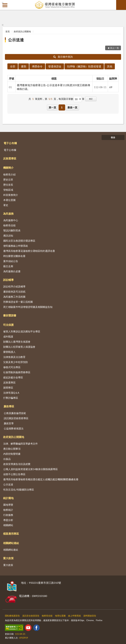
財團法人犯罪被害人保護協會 (19, 347)
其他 (110, 66)
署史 (6, 205)
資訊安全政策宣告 (31, 616)
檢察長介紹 (9, 174)
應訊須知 (8, 236)
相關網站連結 (11, 543)
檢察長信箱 (9, 225)
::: (3, 2)
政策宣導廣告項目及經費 (17, 464)
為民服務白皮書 (12, 271)
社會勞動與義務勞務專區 (17, 372)
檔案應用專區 (11, 534)
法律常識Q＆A (11, 393)
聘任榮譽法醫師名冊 (14, 256)
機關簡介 (8, 168)
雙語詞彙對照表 (12, 230)
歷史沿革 (8, 180)
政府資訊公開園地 (22, 31)
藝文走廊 (8, 266)
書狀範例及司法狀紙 (14, 292)
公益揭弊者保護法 (14, 428)
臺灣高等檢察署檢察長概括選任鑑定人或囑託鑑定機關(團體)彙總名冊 (41, 479)
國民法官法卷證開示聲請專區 (19, 241)
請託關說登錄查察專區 (16, 418)
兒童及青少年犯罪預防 (16, 362)
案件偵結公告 (11, 261)
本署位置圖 (9, 200)
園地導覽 (8, 505)
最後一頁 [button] (72, 107)
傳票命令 (37, 66)
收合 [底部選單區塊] (113, 137)
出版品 (7, 459)
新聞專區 (8, 388)
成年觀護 (8, 336)
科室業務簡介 (11, 195)
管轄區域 (8, 190)
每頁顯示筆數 (66, 99)
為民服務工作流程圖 (14, 297)
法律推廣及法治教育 (14, 357)
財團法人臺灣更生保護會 (17, 342)
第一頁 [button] (52, 107)
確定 (91, 99)
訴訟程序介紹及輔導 (14, 286)
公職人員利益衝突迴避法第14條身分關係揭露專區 (31, 469)
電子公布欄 (10, 143)
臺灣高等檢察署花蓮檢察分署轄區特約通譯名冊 (29, 251)
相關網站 (8, 525)
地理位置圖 (60, 616)
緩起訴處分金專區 (13, 377)
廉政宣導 (9, 423)
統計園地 (8, 498)
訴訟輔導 (8, 280)
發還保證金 (55, 66)
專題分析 (8, 520)
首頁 (8, 31)
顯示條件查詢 (63, 57)
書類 (24, 66)
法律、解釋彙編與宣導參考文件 (21, 444)
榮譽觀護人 (9, 352)
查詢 (121, 5)
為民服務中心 (11, 220)
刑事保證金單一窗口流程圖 (18, 302)
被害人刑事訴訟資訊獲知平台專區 (22, 331)
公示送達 (16, 40)
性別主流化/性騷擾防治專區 (19, 490)
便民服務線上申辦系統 (16, 246)
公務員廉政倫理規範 (15, 413)
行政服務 (8, 515)
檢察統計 (8, 510)
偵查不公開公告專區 (14, 474)
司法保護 (8, 325)
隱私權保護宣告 (12, 616)
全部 (13, 66)
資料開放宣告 (90, 616)
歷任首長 (8, 185)
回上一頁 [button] (115, 48)
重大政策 (8, 558)
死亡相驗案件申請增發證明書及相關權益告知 (28, 307)
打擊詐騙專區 (11, 398)
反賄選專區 (10, 158)
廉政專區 (9, 406)
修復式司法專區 (12, 367)
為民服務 (8, 214)
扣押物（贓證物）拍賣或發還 (84, 66)
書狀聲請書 (10, 315)
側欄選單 (5, 5)
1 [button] (62, 107)
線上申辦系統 (74, 616)
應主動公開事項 (12, 449)
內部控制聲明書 (12, 454)
